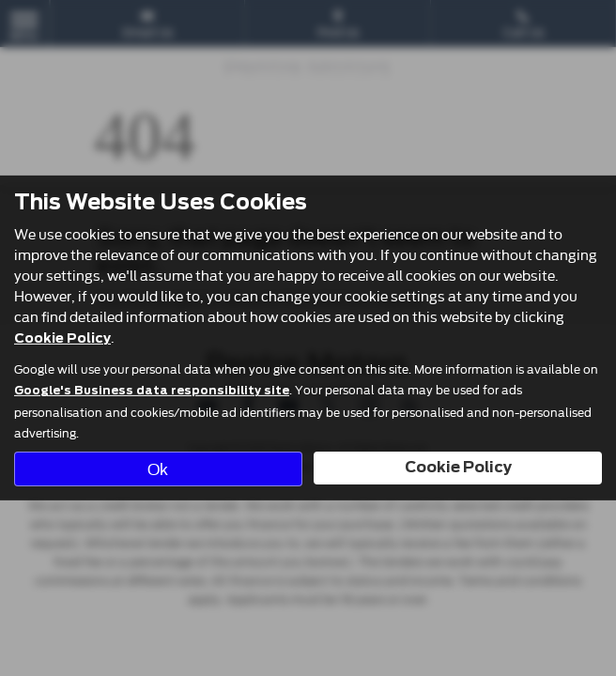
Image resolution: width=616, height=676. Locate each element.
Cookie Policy (62, 338)
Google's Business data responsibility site (152, 391)
